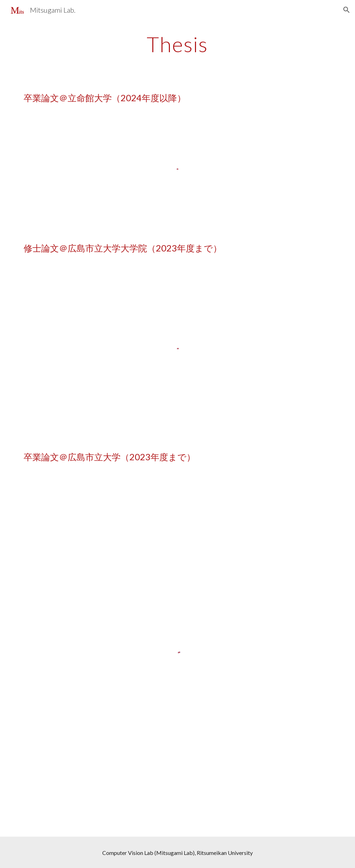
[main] (177, 44)
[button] (347, 10)
